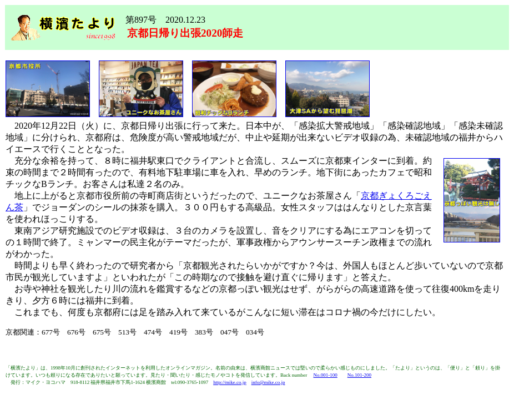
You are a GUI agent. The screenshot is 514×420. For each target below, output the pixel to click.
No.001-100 (325, 375)
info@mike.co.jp (268, 382)
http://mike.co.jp (230, 382)
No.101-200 (359, 375)
